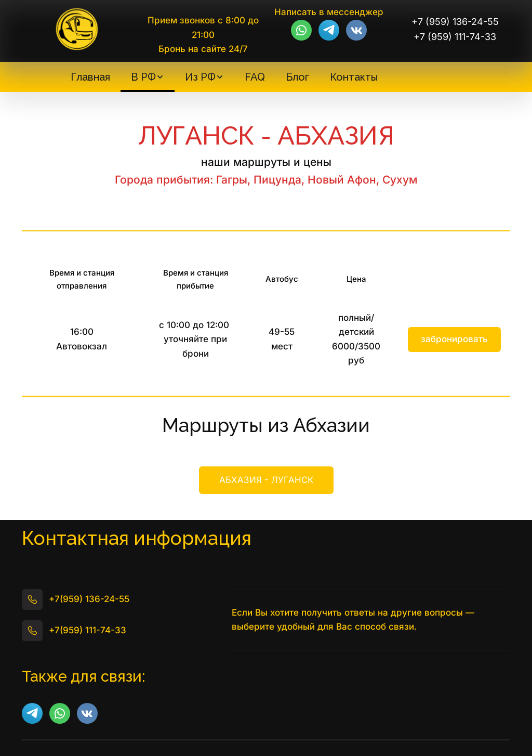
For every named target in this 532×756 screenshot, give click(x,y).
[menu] (224, 77)
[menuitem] (90, 77)
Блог (297, 77)
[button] (148, 77)
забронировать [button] (454, 339)
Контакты (354, 77)
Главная (90, 77)
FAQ (255, 77)
